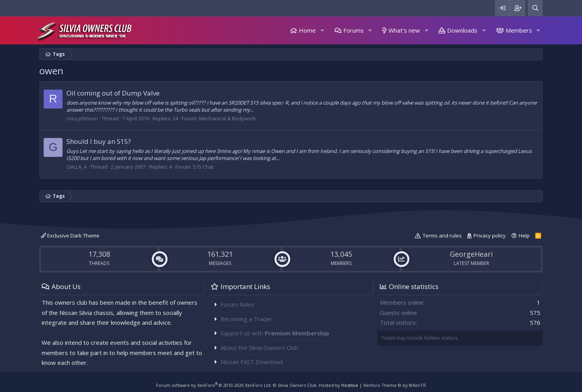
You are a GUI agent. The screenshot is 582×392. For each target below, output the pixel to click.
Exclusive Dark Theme (70, 236)
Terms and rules (442, 236)
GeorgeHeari (471, 254)
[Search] (535, 8)
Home (307, 30)
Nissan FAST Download (252, 362)
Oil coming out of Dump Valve (113, 93)
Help (524, 236)
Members (519, 30)
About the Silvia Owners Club (259, 348)
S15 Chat (203, 167)
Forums (354, 30)
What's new (404, 30)
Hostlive (350, 385)
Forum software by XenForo (214, 385)
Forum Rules (238, 304)
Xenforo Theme (395, 385)
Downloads (462, 30)
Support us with (275, 333)
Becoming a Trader (247, 319)
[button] (322, 30)
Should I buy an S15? (99, 141)
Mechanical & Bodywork (227, 118)
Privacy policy (490, 236)
